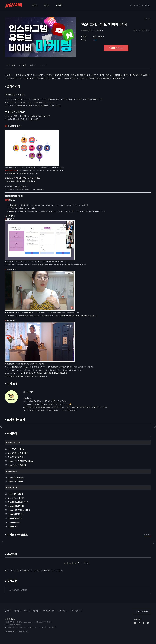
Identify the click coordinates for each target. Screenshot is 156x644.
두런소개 (8, 611)
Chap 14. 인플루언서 (15, 518)
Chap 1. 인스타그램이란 (16, 449)
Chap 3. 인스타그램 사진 (16, 457)
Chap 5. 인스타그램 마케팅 (17, 465)
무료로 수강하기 (116, 48)
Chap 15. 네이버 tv (14, 522)
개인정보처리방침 (49, 611)
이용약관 (17, 611)
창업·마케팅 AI (99, 36)
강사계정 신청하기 (142, 611)
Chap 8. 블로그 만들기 (15, 494)
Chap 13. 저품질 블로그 (16, 514)
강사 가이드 (62, 611)
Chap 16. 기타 (13, 526)
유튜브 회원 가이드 (76, 611)
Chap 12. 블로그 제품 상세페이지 (19, 510)
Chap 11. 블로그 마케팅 (16, 506)
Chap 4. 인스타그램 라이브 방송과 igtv (21, 461)
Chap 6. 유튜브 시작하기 (16, 477)
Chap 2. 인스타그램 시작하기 (18, 453)
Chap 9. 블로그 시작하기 (16, 498)
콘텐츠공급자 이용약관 (32, 611)
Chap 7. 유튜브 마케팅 (15, 481)
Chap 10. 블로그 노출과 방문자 (18, 502)
